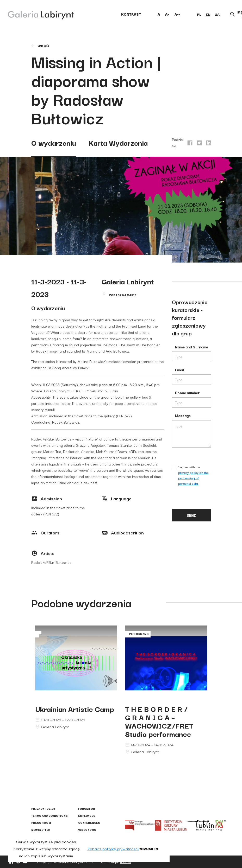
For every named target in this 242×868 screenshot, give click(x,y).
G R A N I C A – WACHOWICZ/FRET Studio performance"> (166, 663)
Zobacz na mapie (123, 295)
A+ (167, 14)
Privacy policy (43, 809)
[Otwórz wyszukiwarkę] (233, 14)
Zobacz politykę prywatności (113, 848)
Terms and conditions (49, 816)
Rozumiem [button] (149, 848)
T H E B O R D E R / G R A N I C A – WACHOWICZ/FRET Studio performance (159, 721)
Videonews (87, 830)
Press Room (41, 823)
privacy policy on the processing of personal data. (193, 478)
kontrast (131, 14)
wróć (40, 46)
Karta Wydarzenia (118, 142)
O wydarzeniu (54, 142)
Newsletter (41, 830)
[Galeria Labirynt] (37, 14)
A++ (177, 14)
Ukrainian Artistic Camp (75, 709)
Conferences (89, 823)
